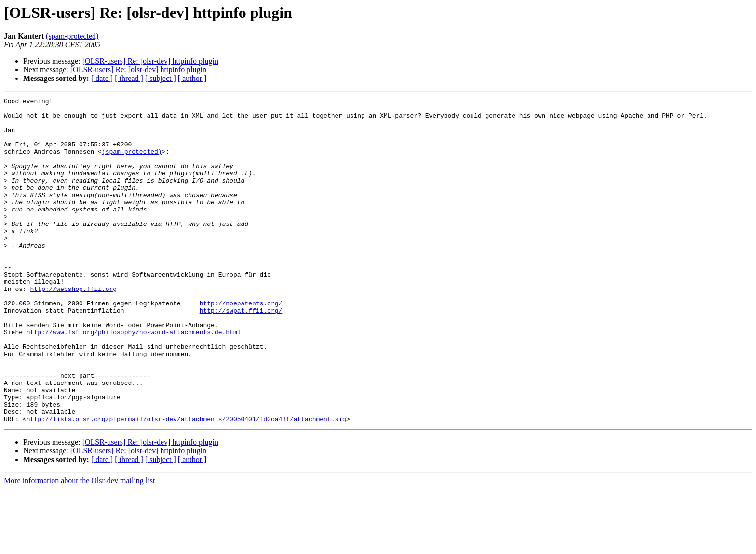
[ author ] (192, 78)
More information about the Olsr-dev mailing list (79, 546)
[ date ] (102, 78)
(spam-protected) (72, 36)
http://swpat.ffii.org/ (241, 354)
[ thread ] (129, 78)
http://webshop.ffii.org (74, 328)
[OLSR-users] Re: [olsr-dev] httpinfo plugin (150, 61)
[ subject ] (161, 78)
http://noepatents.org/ (241, 345)
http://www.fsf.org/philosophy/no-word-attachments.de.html (134, 380)
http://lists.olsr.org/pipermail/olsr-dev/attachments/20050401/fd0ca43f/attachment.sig (186, 484)
